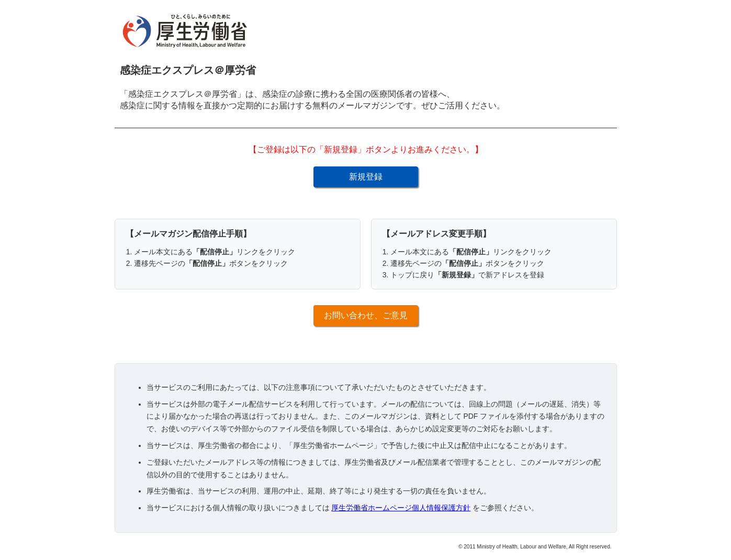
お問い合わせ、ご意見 (366, 315)
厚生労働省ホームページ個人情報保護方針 (401, 508)
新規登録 (366, 177)
